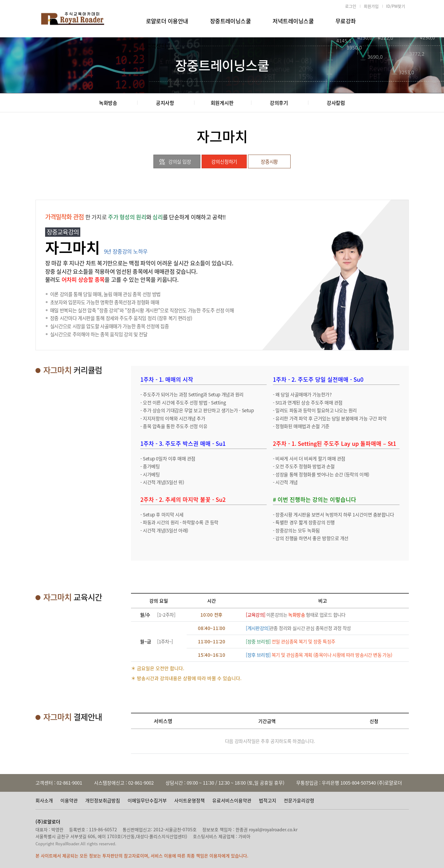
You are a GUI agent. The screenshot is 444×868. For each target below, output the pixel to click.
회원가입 (371, 6)
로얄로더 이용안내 (167, 21)
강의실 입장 (175, 162)
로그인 (351, 6)
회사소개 (44, 800)
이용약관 (69, 800)
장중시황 (269, 162)
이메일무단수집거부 (147, 800)
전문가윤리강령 (299, 800)
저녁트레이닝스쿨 (293, 21)
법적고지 (268, 800)
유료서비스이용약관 (232, 800)
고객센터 (156, 46)
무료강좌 (346, 21)
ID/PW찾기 (396, 6)
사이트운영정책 (189, 800)
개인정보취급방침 (103, 800)
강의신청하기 (224, 162)
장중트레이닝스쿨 (231, 21)
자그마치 (222, 136)
